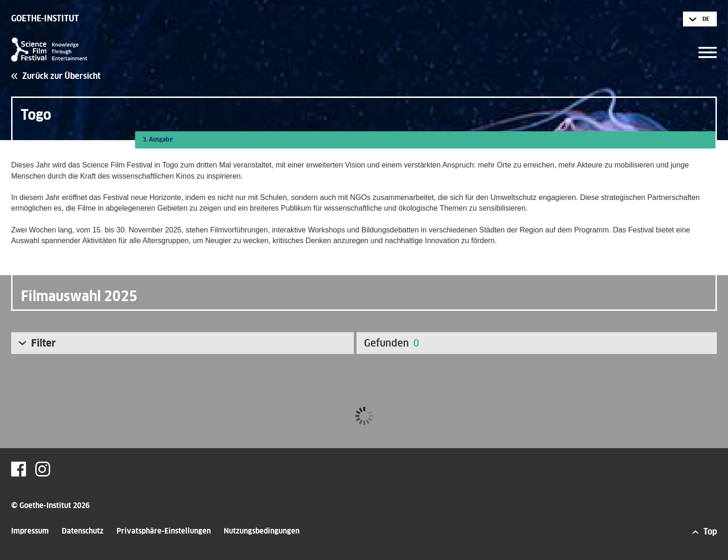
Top (710, 532)
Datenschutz (83, 531)
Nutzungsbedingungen (262, 531)
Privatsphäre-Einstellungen (164, 531)
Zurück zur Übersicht (62, 77)
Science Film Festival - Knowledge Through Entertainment (49, 50)
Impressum (30, 531)
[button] (708, 49)
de (706, 19)
